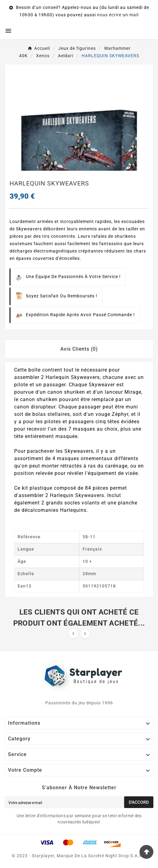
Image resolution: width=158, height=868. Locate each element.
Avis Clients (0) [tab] (79, 349)
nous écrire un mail (118, 15)
